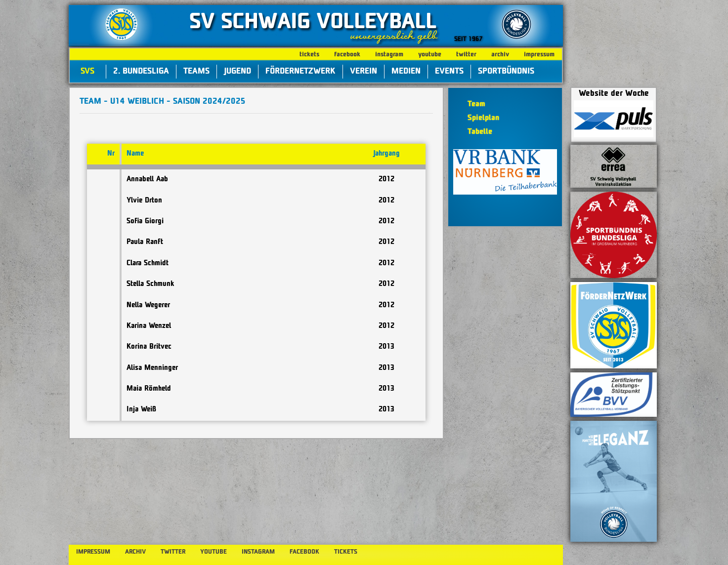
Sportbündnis (506, 72)
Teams (196, 72)
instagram (389, 55)
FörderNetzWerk (300, 72)
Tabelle (480, 132)
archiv (500, 55)
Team (476, 104)
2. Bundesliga (141, 72)
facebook (347, 55)
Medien (406, 72)
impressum (539, 55)
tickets (309, 55)
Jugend (237, 72)
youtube (430, 55)
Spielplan (483, 118)
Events (449, 72)
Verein (364, 72)
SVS (87, 72)
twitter (466, 55)
